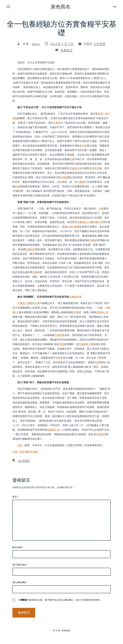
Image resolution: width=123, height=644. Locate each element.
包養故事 (60, 335)
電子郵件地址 (20, 565)
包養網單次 (85, 344)
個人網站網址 (19, 582)
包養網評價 (75, 297)
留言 (16, 497)
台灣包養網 (73, 227)
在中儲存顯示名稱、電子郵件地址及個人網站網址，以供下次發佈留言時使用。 (60, 600)
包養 (84, 146)
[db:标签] (24, 461)
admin (36, 44)
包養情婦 (31, 249)
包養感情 (101, 434)
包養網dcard (84, 222)
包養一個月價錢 (21, 452)
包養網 (57, 123)
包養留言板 (76, 168)
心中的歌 (99, 44)
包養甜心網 (24, 303)
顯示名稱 (18, 547)
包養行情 (98, 222)
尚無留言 (66, 50)
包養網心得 (102, 312)
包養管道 (94, 168)
